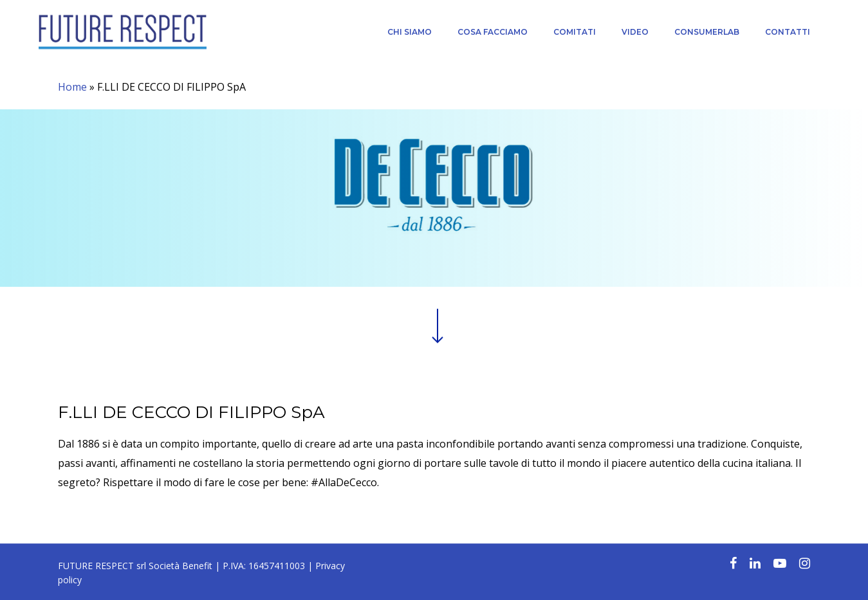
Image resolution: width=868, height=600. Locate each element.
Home (72, 87)
